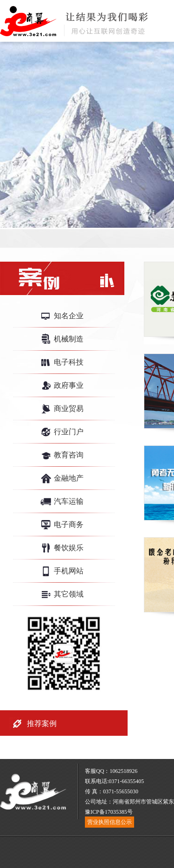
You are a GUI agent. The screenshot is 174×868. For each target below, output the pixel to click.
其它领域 (69, 594)
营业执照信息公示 (110, 822)
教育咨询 (69, 455)
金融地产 (69, 478)
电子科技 (69, 362)
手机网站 (69, 571)
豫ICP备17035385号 (109, 812)
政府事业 (69, 385)
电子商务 (69, 524)
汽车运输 (69, 501)
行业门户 (69, 432)
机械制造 (69, 339)
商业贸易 (69, 408)
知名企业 (69, 316)
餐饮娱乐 (69, 548)
